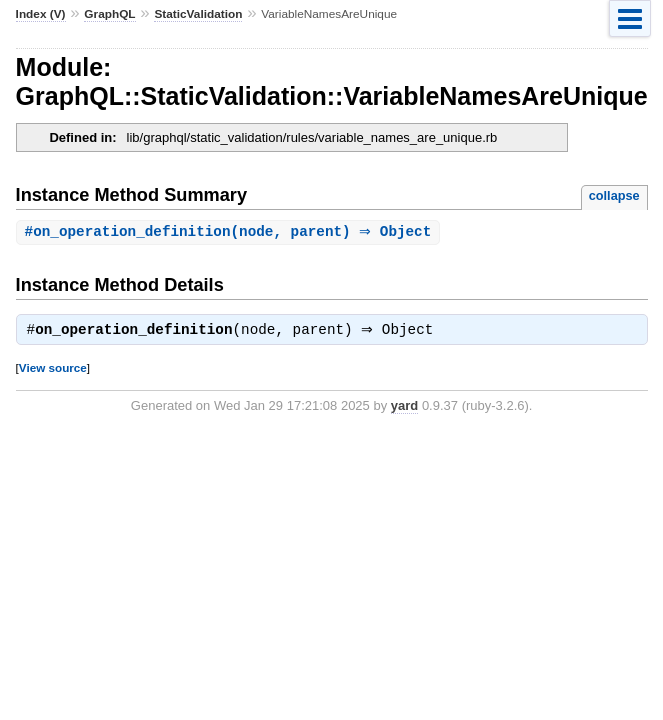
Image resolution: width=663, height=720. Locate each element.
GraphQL (109, 14)
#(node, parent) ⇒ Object (231, 232)
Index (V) (41, 14)
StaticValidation (198, 14)
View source (53, 370)
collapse (614, 195)
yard (404, 408)
